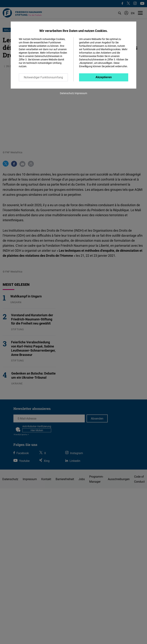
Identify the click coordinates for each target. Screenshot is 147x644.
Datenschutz (67, 93)
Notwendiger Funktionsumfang (43, 77)
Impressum (81, 93)
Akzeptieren (104, 77)
